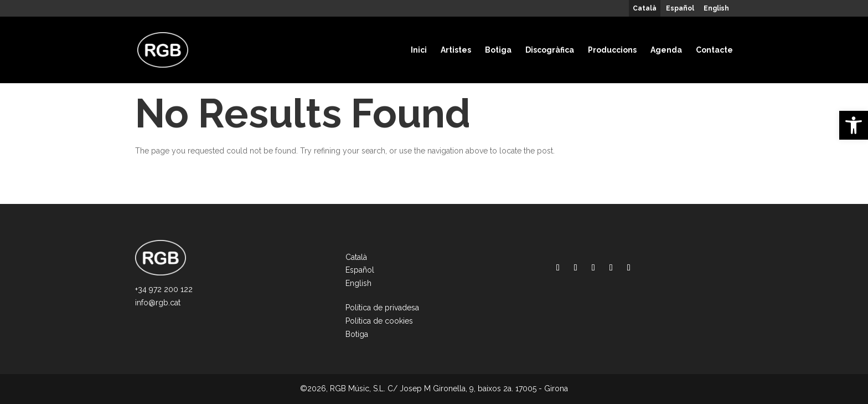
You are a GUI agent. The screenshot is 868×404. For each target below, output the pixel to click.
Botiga (498, 50)
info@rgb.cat (158, 303)
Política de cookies (379, 321)
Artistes (456, 50)
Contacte (714, 50)
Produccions (612, 50)
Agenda (666, 50)
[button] (854, 125)
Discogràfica (550, 50)
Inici (419, 50)
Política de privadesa (382, 308)
